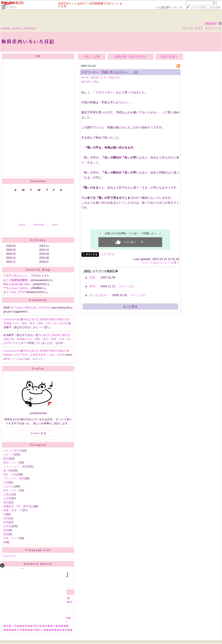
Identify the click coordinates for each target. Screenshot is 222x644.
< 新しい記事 (92, 57)
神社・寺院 (10, 474)
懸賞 (6, 534)
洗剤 (6, 518)
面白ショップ (11, 463)
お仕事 (7, 498)
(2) (136, 72)
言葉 (92, 277)
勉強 (6, 530)
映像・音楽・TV (13, 510)
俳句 (92, 286)
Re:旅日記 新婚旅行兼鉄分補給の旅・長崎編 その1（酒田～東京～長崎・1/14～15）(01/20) (38, 339)
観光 (6, 459)
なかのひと (10, 556)
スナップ (9, 455)
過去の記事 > (169, 57)
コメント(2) (149, 263)
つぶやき (9, 486)
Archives (38, 240)
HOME (6, 28)
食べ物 (7, 470)
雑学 (6, 522)
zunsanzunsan (12, 319)
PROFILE (30, 28)
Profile (38, 369)
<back (22, 225)
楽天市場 (215, 8)
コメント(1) (126, 286)
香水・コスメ (11, 490)
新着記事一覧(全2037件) (131, 57)
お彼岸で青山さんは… (17, 276)
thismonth (39, 225)
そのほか (12, 7)
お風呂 (7, 494)
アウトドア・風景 (14, 478)
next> (55, 225)
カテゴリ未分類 (13, 451)
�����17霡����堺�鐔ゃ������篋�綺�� (38, 630)
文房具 (7, 526)
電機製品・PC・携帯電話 (18, 506)
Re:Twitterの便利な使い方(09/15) (30, 308)
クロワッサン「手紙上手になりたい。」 (107, 72)
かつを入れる (98, 295)
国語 (6, 502)
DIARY (17, 28)
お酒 (6, 482)
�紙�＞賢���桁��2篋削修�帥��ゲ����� (36, 626)
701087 (211, 24)
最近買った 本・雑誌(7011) (106, 77)
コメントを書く (169, 263)
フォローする (38, 433)
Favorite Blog (38, 270)
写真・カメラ (11, 538)
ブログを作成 (198, 8)
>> (169, 8)
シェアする (107, 254)
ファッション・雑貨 (15, 467)
